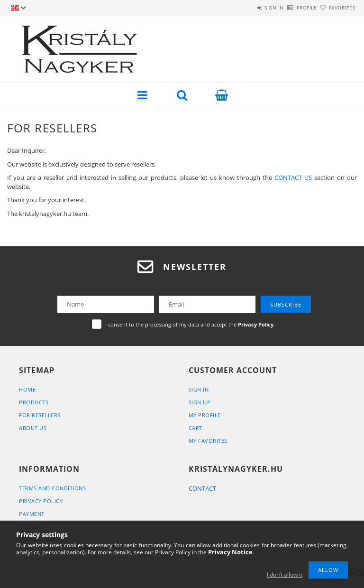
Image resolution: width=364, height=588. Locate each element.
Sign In (199, 389)
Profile (291, 8)
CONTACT (202, 488)
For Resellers (40, 415)
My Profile (205, 415)
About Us (33, 428)
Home (27, 389)
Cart (196, 428)
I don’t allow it (285, 574)
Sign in (248, 8)
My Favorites (208, 441)
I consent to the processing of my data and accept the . (190, 324)
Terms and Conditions (52, 488)
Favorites (337, 8)
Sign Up (200, 402)
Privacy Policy (41, 501)
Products (34, 402)
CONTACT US (293, 177)
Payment (32, 514)
